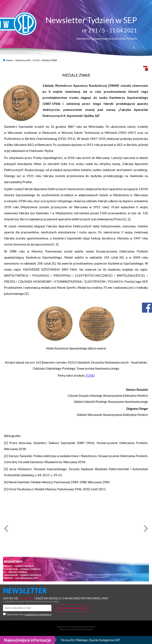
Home (8, 60)
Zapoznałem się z (29, 614)
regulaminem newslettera (38, 614)
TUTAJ (90, 375)
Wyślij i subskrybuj (72, 608)
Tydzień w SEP (23, 60)
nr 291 (36, 60)
